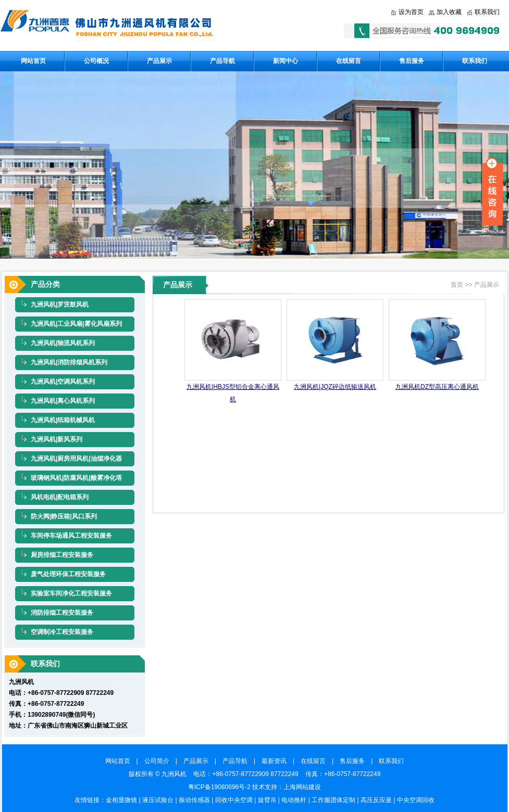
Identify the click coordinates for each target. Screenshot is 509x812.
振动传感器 (194, 800)
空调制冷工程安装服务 (62, 632)
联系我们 (487, 12)
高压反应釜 (376, 800)
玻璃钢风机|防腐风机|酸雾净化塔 (76, 478)
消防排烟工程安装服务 (62, 613)
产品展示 (159, 61)
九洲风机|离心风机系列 (63, 401)
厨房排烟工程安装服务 (62, 555)
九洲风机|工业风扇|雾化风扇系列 (76, 324)
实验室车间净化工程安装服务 (71, 593)
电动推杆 (294, 800)
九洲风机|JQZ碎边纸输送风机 (335, 387)
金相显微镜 (121, 800)
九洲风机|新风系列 (57, 439)
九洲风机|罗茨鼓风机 (60, 304)
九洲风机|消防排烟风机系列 (69, 362)
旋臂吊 (267, 800)
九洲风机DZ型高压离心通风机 (437, 387)
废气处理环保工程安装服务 (68, 574)
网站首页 (33, 61)
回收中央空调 (234, 800)
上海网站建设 (302, 787)
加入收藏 (449, 12)
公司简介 (160, 761)
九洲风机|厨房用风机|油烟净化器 (76, 459)
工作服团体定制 (333, 800)
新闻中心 (285, 61)
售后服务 (412, 61)
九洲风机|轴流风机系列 (63, 343)
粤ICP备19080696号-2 (219, 787)
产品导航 (222, 61)
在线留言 (349, 61)
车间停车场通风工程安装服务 (71, 536)
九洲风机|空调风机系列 (63, 382)
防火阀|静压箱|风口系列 (64, 516)
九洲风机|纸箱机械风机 (63, 420)
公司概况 (96, 61)
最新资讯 (277, 761)
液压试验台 (158, 800)
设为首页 (411, 12)
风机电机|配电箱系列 (60, 497)
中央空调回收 (416, 800)
